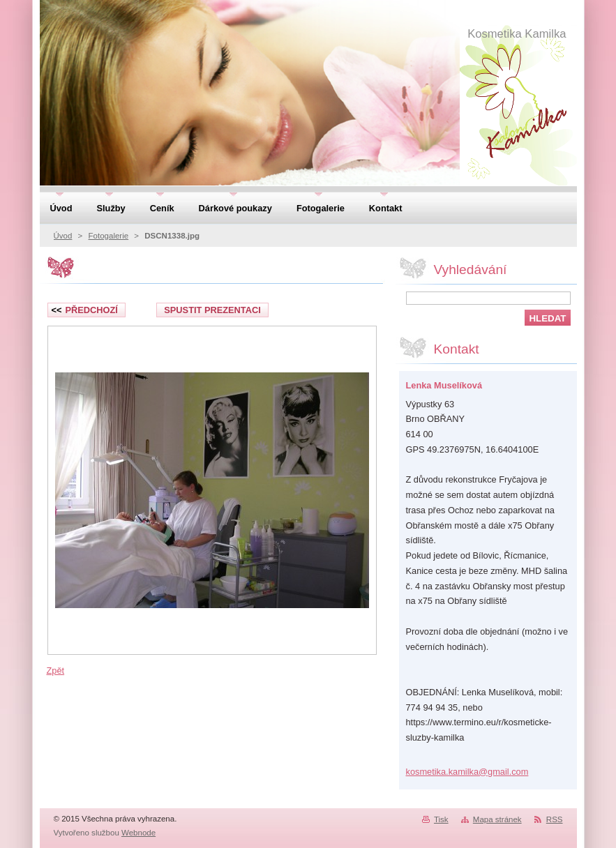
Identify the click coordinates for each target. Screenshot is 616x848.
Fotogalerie (109, 236)
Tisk (441, 819)
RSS (555, 819)
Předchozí (85, 310)
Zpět (56, 671)
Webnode (138, 833)
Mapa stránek (497, 819)
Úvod (63, 236)
